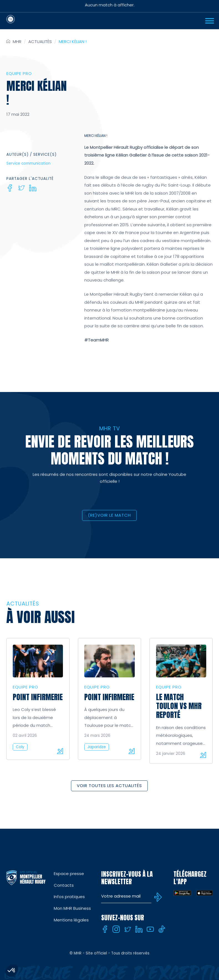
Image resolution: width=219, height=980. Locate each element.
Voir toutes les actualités (109, 786)
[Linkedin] (33, 188)
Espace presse (69, 874)
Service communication (28, 163)
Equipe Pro (19, 73)
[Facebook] (10, 188)
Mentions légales (71, 920)
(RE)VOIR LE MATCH (109, 515)
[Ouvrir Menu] (210, 21)
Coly (20, 747)
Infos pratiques (69, 897)
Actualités (40, 42)
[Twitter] (21, 188)
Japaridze (97, 747)
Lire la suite (60, 751)
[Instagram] (116, 929)
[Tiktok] (162, 929)
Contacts (64, 885)
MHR (17, 42)
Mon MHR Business (72, 908)
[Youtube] (150, 929)
